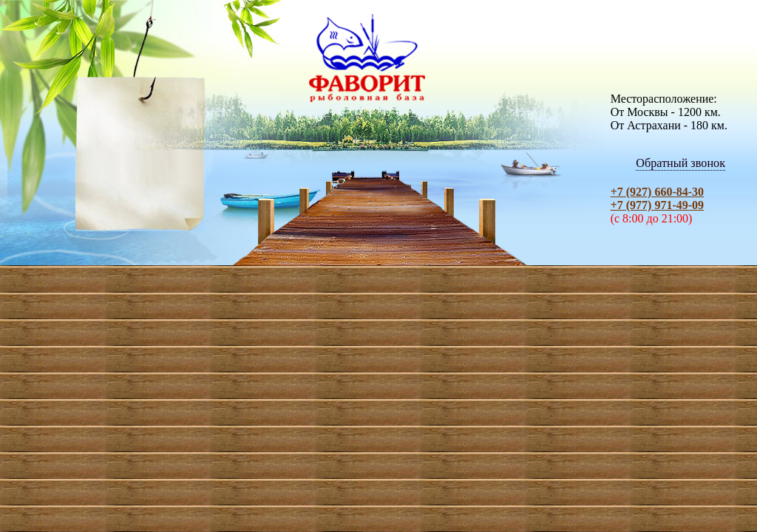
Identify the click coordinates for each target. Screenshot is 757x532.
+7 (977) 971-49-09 (657, 205)
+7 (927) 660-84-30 (657, 192)
